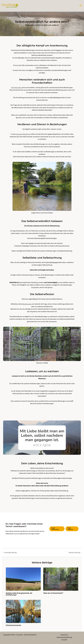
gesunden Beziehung (23, 134)
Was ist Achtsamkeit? (53, 593)
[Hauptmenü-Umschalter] (81, 5)
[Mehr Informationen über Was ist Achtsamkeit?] (61, 579)
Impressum (64, 635)
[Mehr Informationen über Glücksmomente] (23, 611)
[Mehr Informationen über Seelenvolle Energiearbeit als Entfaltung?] (23, 579)
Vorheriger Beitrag (9, 553)
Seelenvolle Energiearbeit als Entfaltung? (19, 594)
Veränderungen (16, 87)
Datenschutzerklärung (64, 637)
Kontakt (64, 640)
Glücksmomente (13, 625)
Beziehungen (27, 304)
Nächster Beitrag (75, 553)
